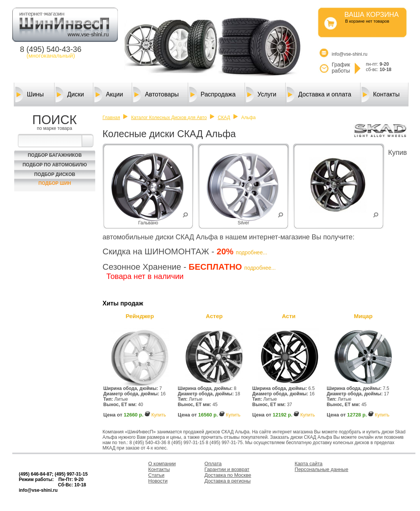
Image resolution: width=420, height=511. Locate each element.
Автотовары (156, 95)
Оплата (213, 464)
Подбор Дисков (55, 174)
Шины (30, 95)
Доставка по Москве (228, 475)
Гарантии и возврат (227, 469)
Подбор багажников (55, 155)
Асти (289, 316)
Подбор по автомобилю (55, 165)
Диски (70, 95)
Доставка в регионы (228, 481)
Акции (109, 95)
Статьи (156, 475)
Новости (158, 481)
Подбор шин (55, 183)
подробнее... (251, 252)
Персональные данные (322, 469)
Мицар (363, 316)
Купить (159, 415)
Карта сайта (309, 464)
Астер (214, 316)
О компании (162, 464)
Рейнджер (140, 316)
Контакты (381, 95)
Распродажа (212, 95)
